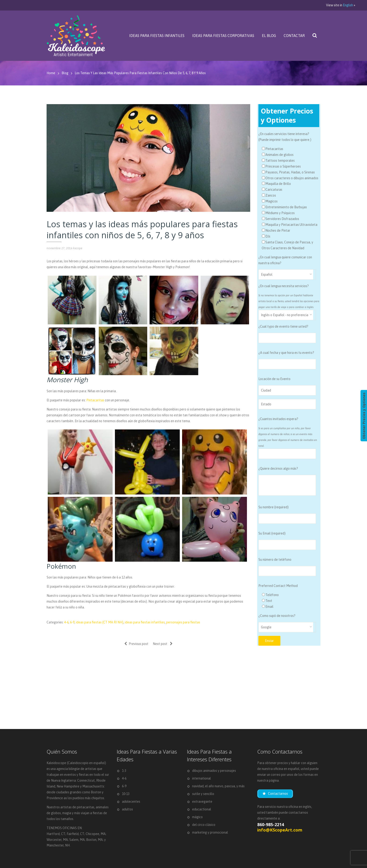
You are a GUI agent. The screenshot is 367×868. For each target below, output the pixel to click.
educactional (202, 809)
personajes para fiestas (183, 622)
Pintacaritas (95, 400)
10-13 (126, 794)
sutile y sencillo (203, 794)
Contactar (294, 36)
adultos (127, 809)
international (202, 778)
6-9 (72, 622)
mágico (197, 817)
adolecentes (131, 802)
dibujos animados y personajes (214, 771)
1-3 (124, 771)
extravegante (202, 802)
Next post (163, 644)
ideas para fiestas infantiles (145, 622)
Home (51, 73)
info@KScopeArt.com (280, 830)
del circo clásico (204, 825)
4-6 (66, 622)
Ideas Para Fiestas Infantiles (157, 36)
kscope (78, 248)
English (348, 5)
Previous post (136, 644)
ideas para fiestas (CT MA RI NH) (100, 622)
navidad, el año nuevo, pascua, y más (218, 786)
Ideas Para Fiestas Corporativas (223, 36)
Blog (65, 73)
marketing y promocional (210, 832)
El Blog (269, 36)
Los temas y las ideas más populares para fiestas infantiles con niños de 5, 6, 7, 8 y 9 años (140, 73)
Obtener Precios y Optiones (364, 416)
